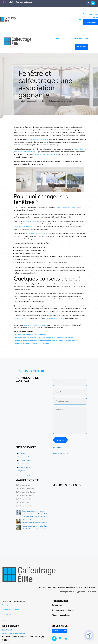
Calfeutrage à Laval (23, 502)
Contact (82, 592)
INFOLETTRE (61, 631)
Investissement (24, 457)
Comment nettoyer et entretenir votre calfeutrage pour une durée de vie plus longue (46, 341)
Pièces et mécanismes (61, 453)
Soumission (92, 592)
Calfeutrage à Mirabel (23, 506)
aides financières (22, 318)
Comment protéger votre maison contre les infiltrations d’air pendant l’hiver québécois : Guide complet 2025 (35, 514)
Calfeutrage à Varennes (24, 496)
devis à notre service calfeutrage (36, 325)
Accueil (42, 587)
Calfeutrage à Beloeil (23, 485)
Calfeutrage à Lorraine (24, 499)
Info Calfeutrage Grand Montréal (60, 101)
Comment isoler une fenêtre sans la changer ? (32, 344)
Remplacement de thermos (25, 476)
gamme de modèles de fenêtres (38, 139)
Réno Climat (58, 318)
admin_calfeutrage (28, 101)
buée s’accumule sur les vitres (24, 227)
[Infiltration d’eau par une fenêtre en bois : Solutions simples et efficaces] (18, 522)
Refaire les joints (24, 467)
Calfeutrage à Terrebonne (25, 489)
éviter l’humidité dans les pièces (46, 154)
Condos (62, 592)
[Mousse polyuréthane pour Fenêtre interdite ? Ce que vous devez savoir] (18, 528)
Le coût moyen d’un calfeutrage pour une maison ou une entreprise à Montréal (44, 338)
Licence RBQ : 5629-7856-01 (14, 602)
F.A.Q (76, 592)
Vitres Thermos (90, 587)
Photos (69, 592)
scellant (19, 239)
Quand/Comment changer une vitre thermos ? (32, 335)
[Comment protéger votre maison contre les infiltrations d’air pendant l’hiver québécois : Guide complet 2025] (18, 513)
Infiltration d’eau (24, 460)
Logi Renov (49, 318)
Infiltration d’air (24, 464)
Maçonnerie (77, 587)
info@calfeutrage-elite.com (20, 2)
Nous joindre (91, 22)
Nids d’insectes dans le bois (67, 207)
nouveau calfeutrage (30, 221)
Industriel (22, 453)
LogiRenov (22, 471)
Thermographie (64, 587)
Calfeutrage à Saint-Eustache (26, 492)
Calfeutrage (57, 447)
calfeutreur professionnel (36, 234)
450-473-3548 (93, 16)
